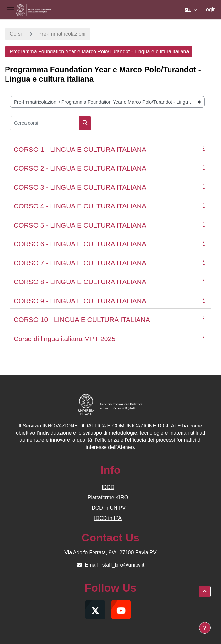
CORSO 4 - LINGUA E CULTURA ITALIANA (80, 206)
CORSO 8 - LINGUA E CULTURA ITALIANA (80, 282)
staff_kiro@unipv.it (123, 565)
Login (210, 10)
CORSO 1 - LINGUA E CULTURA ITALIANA (80, 149)
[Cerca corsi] (45, 123)
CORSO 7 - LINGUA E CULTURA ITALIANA (80, 263)
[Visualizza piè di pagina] (205, 628)
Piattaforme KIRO (108, 498)
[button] (191, 10)
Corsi (16, 34)
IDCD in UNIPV (108, 508)
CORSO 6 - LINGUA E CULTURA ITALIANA (80, 244)
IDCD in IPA (108, 518)
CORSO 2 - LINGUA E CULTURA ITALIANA (80, 168)
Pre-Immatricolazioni (62, 34)
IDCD (108, 487)
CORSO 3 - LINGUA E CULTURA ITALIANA (80, 187)
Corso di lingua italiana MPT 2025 (65, 339)
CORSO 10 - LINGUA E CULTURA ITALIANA (82, 320)
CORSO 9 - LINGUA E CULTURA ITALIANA (80, 301)
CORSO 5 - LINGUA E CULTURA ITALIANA (80, 225)
